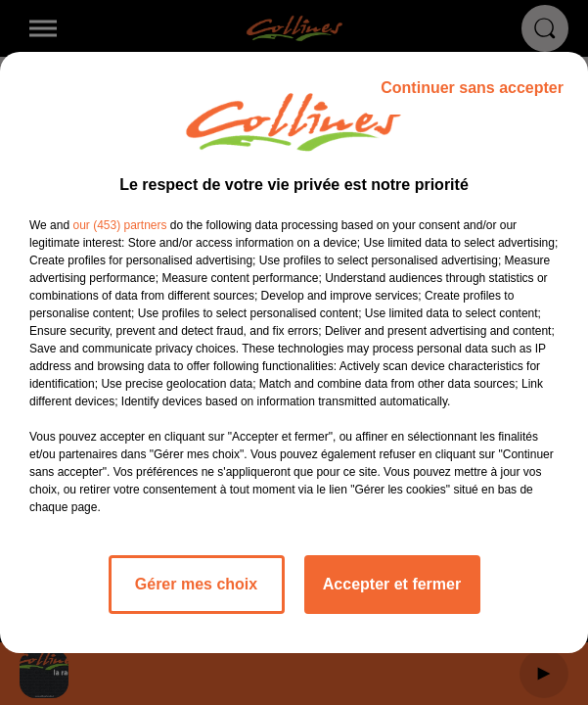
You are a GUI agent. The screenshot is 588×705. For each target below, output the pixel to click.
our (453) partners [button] (119, 225)
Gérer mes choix (196, 584)
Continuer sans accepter (472, 88)
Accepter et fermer (392, 584)
